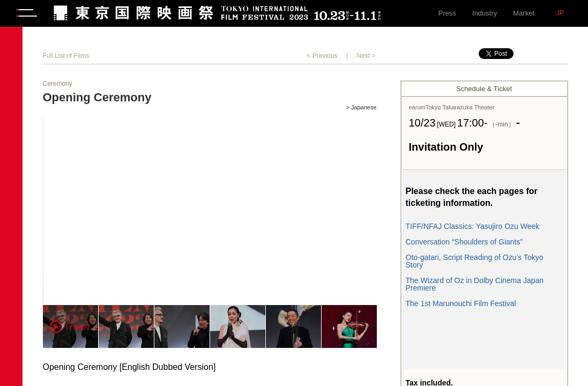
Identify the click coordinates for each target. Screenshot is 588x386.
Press (447, 13)
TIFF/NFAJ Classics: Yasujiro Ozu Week (473, 226)
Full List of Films (66, 56)
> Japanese (361, 107)
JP (560, 13)
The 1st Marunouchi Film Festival (461, 303)
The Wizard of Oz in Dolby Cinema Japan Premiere (475, 284)
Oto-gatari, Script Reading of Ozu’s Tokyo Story (475, 261)
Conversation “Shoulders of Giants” (464, 242)
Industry (485, 13)
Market (524, 13)
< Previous (322, 56)
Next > (366, 56)
